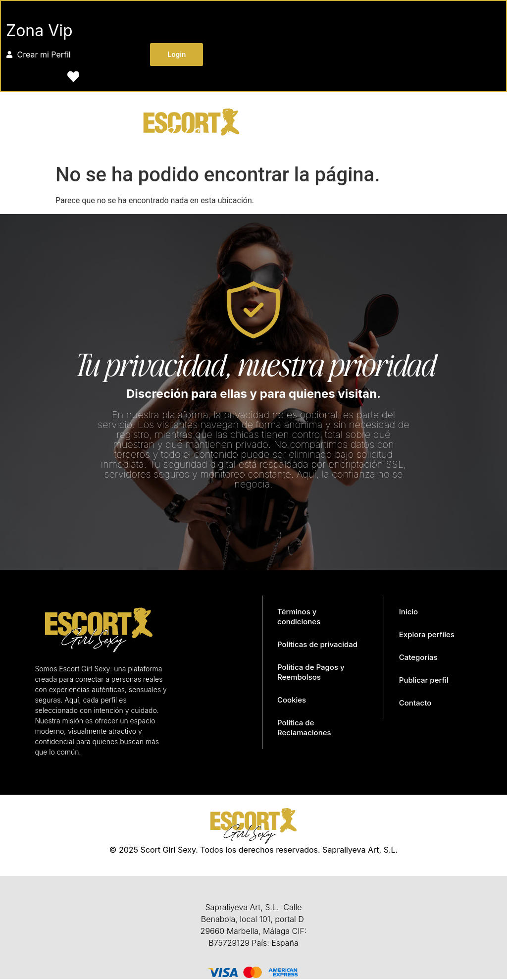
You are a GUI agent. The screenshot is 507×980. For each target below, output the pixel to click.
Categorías (418, 658)
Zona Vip (40, 31)
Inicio (408, 613)
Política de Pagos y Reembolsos (311, 673)
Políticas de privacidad (317, 645)
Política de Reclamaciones (304, 729)
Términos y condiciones (299, 618)
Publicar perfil (424, 681)
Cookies (292, 701)
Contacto (415, 704)
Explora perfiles (427, 635)
